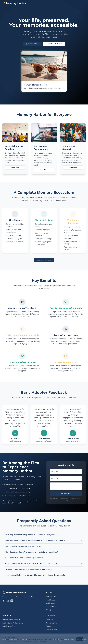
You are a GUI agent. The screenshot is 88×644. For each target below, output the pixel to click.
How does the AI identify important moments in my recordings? (44, 552)
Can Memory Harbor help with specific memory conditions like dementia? (44, 575)
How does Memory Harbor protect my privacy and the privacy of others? (44, 541)
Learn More (15, 167)
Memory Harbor (14, 3)
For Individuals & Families (12, 620)
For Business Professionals (13, 623)
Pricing (48, 610)
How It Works (51, 597)
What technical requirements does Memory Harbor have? (44, 569)
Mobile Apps (50, 603)
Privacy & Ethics (52, 623)
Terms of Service (69, 640)
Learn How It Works (54, 44)
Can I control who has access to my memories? (44, 558)
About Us (49, 620)
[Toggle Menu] (84, 3)
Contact (49, 626)
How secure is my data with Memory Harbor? (44, 546)
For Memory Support (10, 626)
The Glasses (50, 600)
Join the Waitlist (32, 44)
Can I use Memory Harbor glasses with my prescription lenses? (44, 564)
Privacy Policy (56, 640)
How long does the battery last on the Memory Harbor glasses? (44, 535)
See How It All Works (44, 260)
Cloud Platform (51, 606)
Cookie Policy (81, 640)
